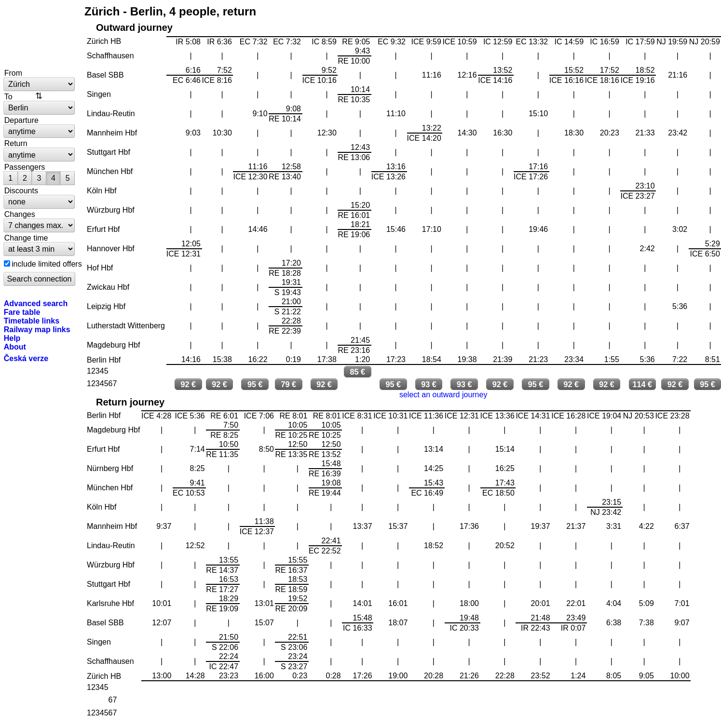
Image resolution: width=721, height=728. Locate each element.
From (13, 73)
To (8, 96)
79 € (288, 384)
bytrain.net (40, 35)
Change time (26, 238)
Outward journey (134, 27)
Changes (20, 214)
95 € (255, 384)
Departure (21, 120)
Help (12, 338)
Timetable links (32, 321)
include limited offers (47, 264)
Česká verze (26, 358)
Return (16, 143)
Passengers (25, 167)
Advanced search (36, 303)
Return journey (130, 402)
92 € (188, 384)
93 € (429, 384)
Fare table (22, 312)
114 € (643, 384)
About (15, 347)
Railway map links (37, 329)
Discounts (21, 190)
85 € (358, 372)
